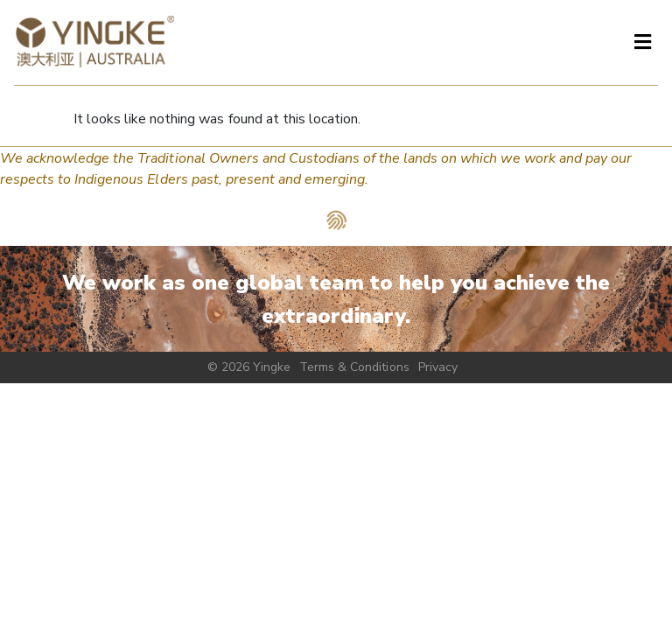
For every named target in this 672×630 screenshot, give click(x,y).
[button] (642, 42)
